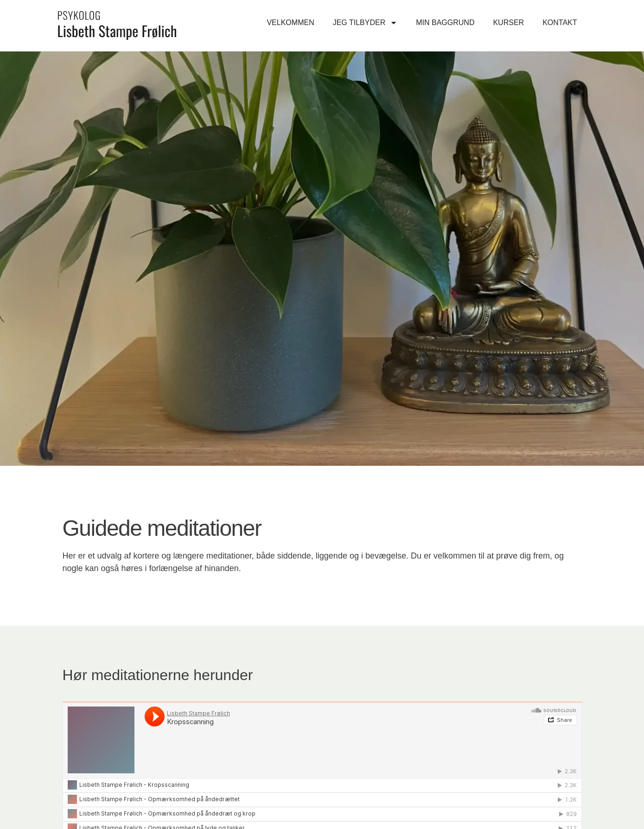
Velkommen (290, 22)
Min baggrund (445, 22)
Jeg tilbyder (365, 23)
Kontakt (560, 22)
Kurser (508, 22)
